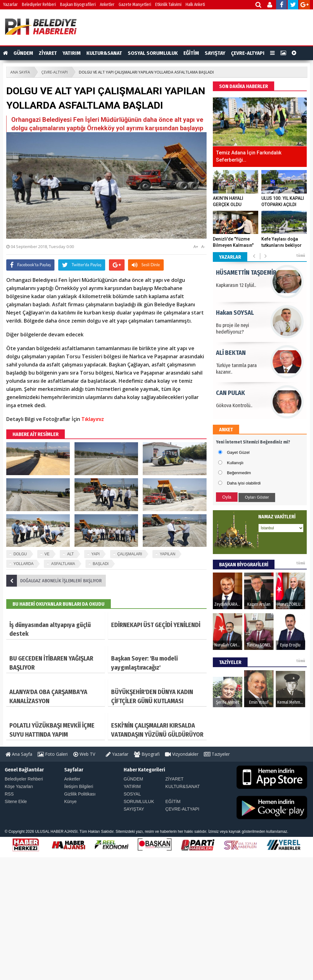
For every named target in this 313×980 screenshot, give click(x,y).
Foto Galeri (53, 754)
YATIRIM (72, 53)
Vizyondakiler (182, 754)
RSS (9, 794)
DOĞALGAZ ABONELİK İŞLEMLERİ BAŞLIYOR (54, 581)
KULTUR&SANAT (104, 53)
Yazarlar (10, 5)
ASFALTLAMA (63, 564)
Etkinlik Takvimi (168, 5)
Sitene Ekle (16, 801)
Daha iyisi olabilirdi (244, 483)
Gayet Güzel (238, 452)
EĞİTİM (191, 53)
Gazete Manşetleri (135, 5)
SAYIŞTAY (215, 53)
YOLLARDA (23, 564)
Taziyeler (217, 754)
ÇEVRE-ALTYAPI (248, 53)
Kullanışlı (235, 463)
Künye (70, 801)
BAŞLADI (101, 564)
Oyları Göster (257, 497)
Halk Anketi (195, 5)
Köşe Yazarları (19, 786)
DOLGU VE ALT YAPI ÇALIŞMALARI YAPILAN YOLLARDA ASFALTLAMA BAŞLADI (146, 72)
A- (203, 246)
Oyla (227, 497)
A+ (196, 246)
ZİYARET (48, 53)
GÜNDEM (23, 53)
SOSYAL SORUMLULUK (153, 53)
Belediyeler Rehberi (39, 5)
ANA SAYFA (20, 72)
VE (47, 554)
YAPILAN (167, 554)
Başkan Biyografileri (78, 5)
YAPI (95, 554)
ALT (70, 554)
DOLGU (20, 554)
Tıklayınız (93, 419)
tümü (301, 256)
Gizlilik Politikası (80, 794)
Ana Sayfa (19, 754)
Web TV (84, 754)
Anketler (107, 5)
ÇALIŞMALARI (130, 554)
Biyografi (147, 754)
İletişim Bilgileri (79, 786)
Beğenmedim (239, 473)
